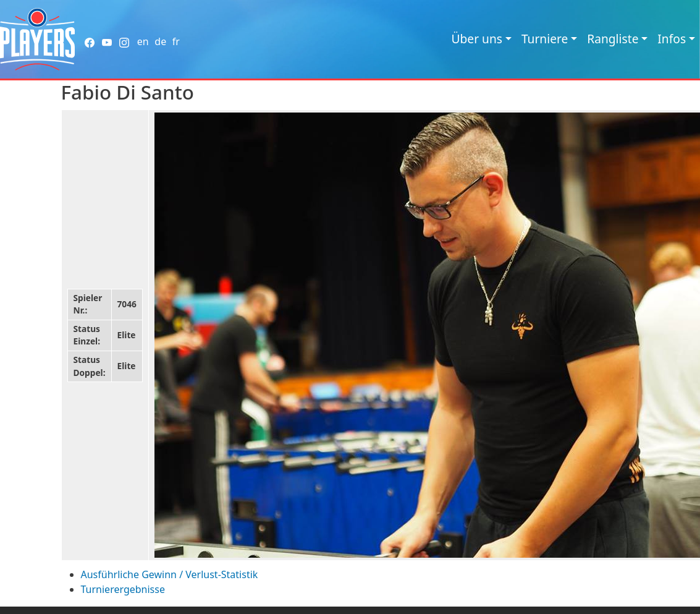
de (160, 41)
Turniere (545, 39)
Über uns (477, 39)
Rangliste (613, 39)
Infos (672, 39)
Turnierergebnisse (123, 589)
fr (176, 41)
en (143, 41)
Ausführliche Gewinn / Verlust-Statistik (170, 574)
